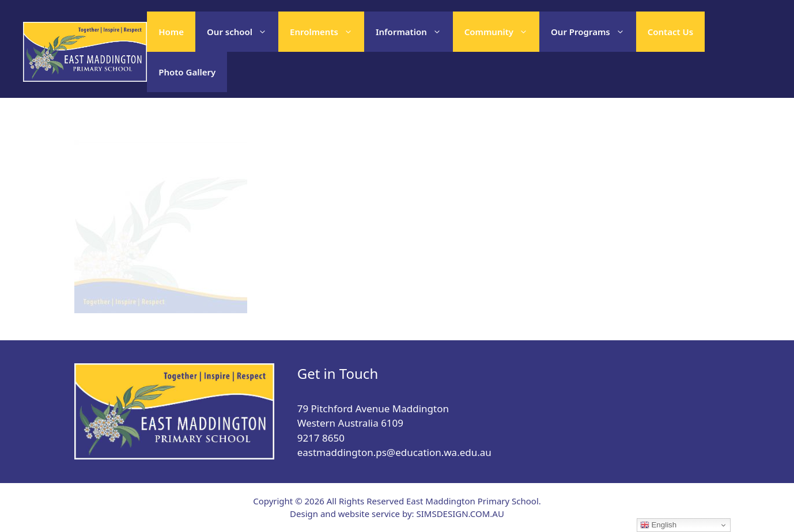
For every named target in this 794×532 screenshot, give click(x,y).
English (658, 525)
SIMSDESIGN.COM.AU (460, 514)
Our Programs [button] (593, 32)
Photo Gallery (187, 72)
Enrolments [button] (327, 32)
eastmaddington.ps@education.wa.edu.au (394, 452)
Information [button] (414, 32)
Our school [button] (243, 32)
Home (171, 32)
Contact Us (670, 32)
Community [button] (502, 32)
